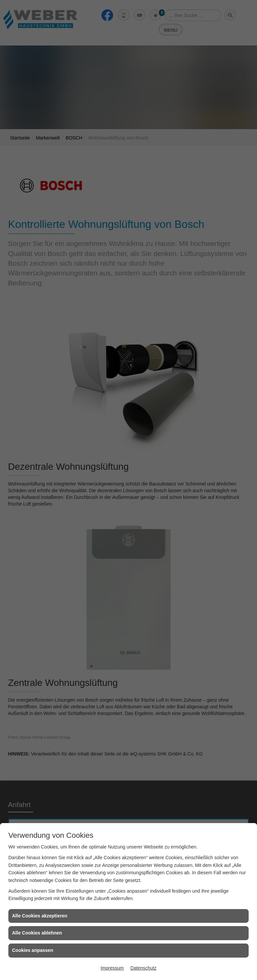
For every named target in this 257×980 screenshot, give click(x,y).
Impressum (112, 968)
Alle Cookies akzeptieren (40, 916)
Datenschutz (144, 968)
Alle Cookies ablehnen (37, 933)
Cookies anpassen (33, 950)
